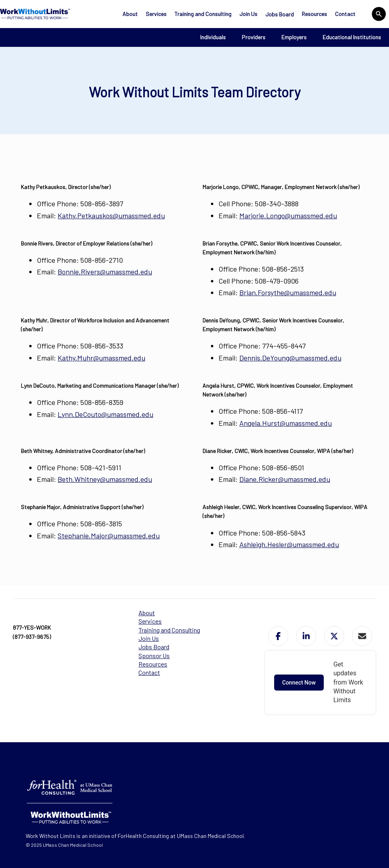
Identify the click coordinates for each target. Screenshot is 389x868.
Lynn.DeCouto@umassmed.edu (105, 414)
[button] (278, 636)
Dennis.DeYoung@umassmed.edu (290, 358)
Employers (294, 37)
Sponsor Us (154, 656)
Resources (314, 14)
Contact (345, 14)
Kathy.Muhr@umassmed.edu (101, 358)
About (130, 14)
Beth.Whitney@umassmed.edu (105, 479)
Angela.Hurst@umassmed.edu (286, 423)
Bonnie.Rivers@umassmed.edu (105, 272)
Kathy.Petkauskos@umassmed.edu (111, 215)
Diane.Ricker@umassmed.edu (285, 479)
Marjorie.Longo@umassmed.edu (288, 215)
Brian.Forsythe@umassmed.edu (288, 292)
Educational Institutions (352, 37)
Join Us (248, 14)
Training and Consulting (203, 14)
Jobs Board (280, 14)
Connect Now (299, 683)
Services (156, 14)
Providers (254, 37)
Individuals (213, 37)
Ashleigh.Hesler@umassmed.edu (289, 544)
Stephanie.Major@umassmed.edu (109, 536)
